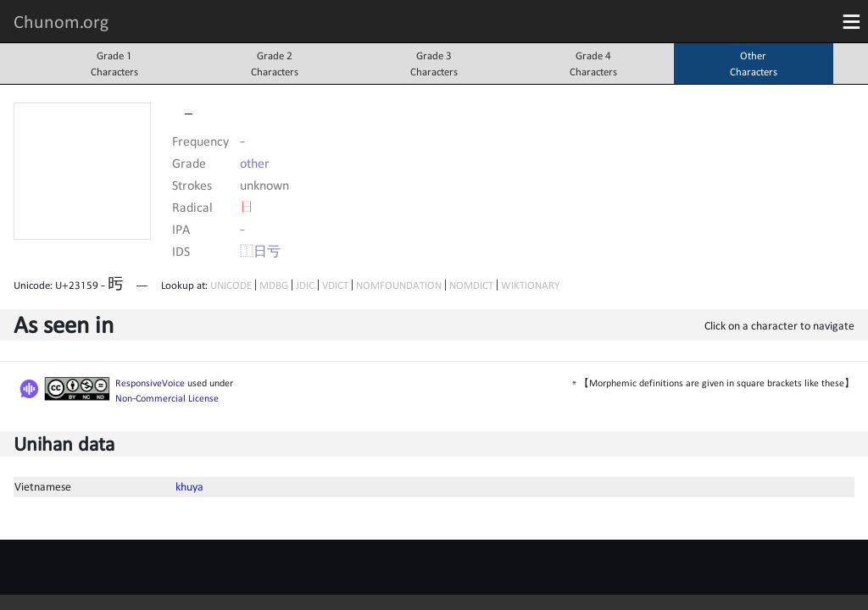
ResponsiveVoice (150, 383)
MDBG (274, 285)
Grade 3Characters (434, 64)
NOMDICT (471, 285)
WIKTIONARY (530, 285)
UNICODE (231, 285)
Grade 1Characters (114, 64)
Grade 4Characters (593, 64)
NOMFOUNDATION (399, 285)
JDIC (305, 285)
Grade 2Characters (275, 64)
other (255, 163)
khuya (189, 486)
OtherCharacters (754, 64)
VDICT (335, 285)
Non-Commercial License (167, 398)
